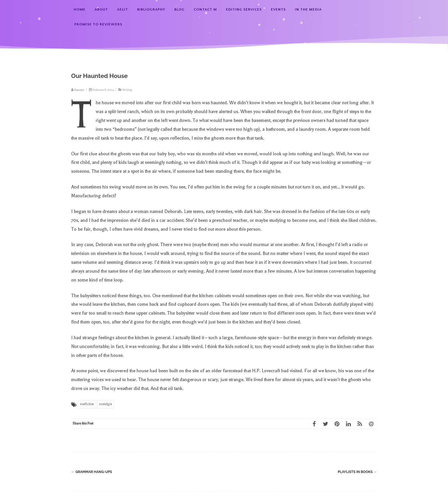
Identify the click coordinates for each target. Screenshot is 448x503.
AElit (123, 9)
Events (278, 9)
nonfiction (87, 404)
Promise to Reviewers (98, 24)
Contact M (205, 9)
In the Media (308, 9)
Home (80, 9)
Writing (127, 90)
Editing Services (244, 9)
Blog (179, 9)
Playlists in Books (357, 472)
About (101, 9)
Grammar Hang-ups (92, 472)
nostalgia (106, 404)
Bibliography (151, 9)
